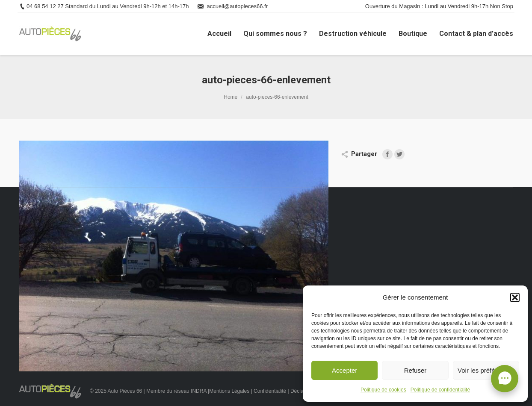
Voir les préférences (486, 370)
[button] (515, 297)
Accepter (344, 370)
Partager (364, 154)
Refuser (415, 370)
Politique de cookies (383, 390)
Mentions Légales (229, 391)
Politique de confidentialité (440, 390)
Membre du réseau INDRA (177, 391)
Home (231, 97)
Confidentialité (270, 391)
